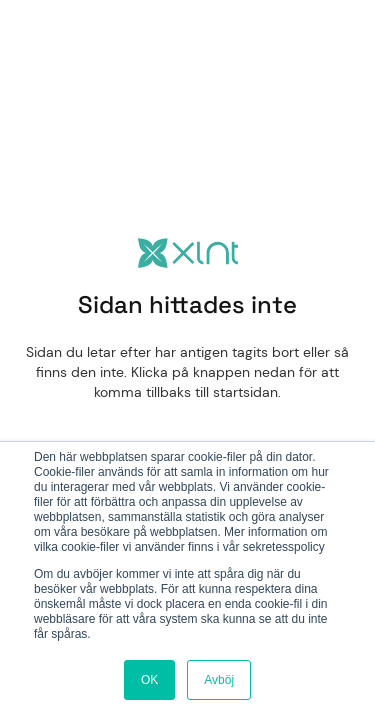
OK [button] (149, 680)
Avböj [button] (219, 680)
